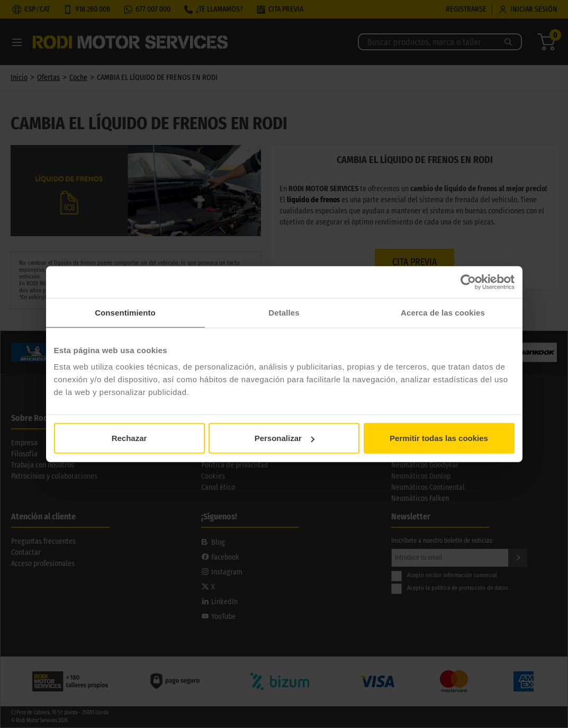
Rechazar (129, 438)
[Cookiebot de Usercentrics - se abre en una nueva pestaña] (468, 282)
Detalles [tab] (284, 312)
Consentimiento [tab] (125, 312)
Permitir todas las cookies (439, 438)
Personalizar (285, 438)
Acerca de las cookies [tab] (443, 312)
